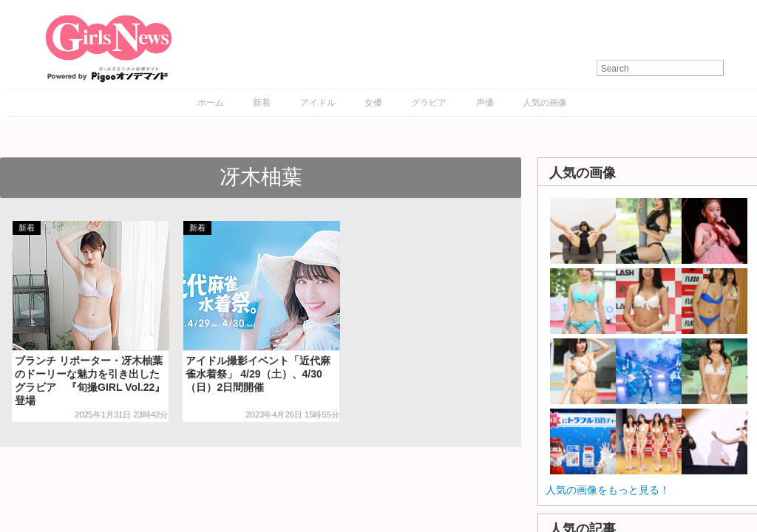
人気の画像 (545, 103)
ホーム (211, 103)
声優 (485, 103)
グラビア (429, 103)
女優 (373, 103)
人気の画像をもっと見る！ (608, 490)
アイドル (318, 103)
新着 (262, 103)
